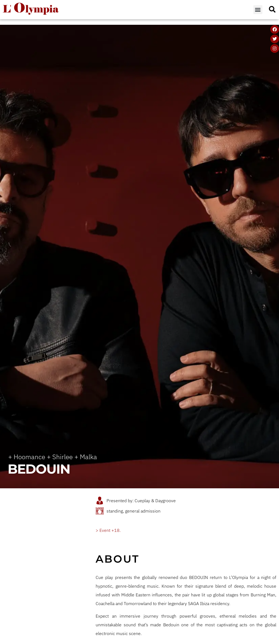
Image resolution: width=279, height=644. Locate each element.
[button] (258, 10)
